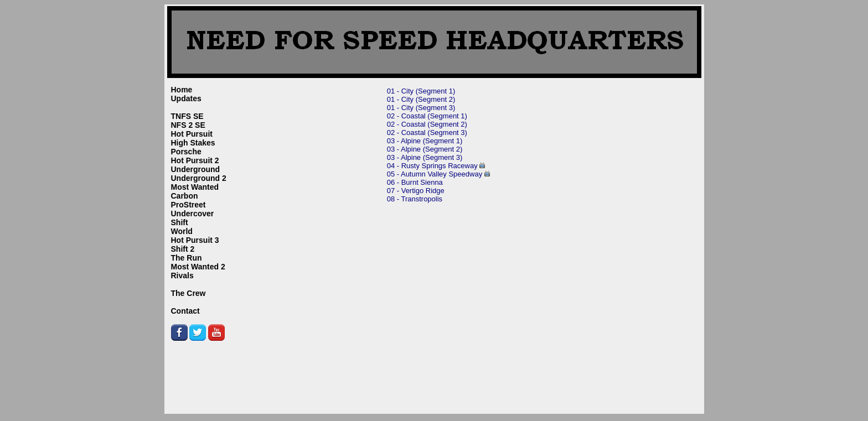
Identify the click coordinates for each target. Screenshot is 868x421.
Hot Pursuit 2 (195, 160)
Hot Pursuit (192, 134)
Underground (196, 169)
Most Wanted (195, 187)
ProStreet (188, 205)
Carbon (185, 196)
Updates (186, 98)
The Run (187, 258)
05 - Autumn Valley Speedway (435, 174)
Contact (185, 311)
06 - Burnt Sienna (415, 182)
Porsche (186, 152)
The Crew (188, 293)
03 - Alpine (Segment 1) (425, 141)
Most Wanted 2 (198, 267)
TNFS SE (187, 116)
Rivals (182, 276)
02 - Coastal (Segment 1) (427, 116)
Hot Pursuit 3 (195, 240)
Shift (180, 222)
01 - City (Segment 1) (421, 91)
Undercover (193, 214)
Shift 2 (183, 249)
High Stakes (193, 143)
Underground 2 (199, 178)
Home (182, 90)
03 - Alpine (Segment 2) (425, 149)
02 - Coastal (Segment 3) (427, 132)
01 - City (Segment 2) (421, 99)
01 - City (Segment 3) (421, 108)
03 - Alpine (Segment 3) (425, 157)
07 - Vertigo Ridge (416, 191)
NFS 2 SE (188, 125)
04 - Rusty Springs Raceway (432, 166)
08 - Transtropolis (415, 199)
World (182, 231)
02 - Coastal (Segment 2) (427, 124)
